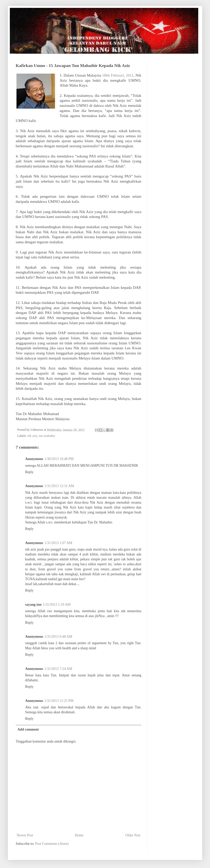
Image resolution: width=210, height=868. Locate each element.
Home (79, 835)
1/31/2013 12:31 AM (59, 486)
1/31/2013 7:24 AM (58, 669)
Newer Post (25, 835)
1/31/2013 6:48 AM (58, 637)
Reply (29, 472)
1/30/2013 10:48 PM (59, 459)
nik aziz (32, 436)
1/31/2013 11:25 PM (59, 701)
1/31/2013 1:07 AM (58, 543)
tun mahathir (47, 436)
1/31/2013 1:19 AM (57, 605)
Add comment (28, 729)
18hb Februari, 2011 (118, 75)
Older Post (133, 835)
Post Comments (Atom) (52, 844)
